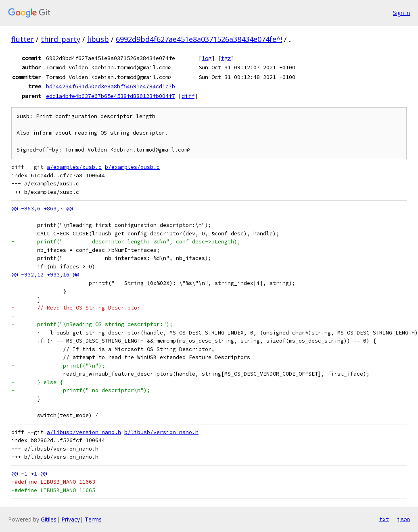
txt (384, 519)
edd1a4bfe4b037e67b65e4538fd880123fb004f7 (111, 96)
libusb (98, 39)
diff (188, 96)
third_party (61, 39)
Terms (93, 519)
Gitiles (49, 519)
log (207, 58)
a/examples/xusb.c (74, 167)
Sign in (401, 13)
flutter (23, 39)
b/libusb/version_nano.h (161, 432)
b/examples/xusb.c (132, 167)
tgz (226, 58)
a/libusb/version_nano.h (84, 432)
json (403, 519)
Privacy (71, 519)
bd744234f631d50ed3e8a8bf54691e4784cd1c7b (111, 86)
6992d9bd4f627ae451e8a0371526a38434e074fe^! (199, 39)
